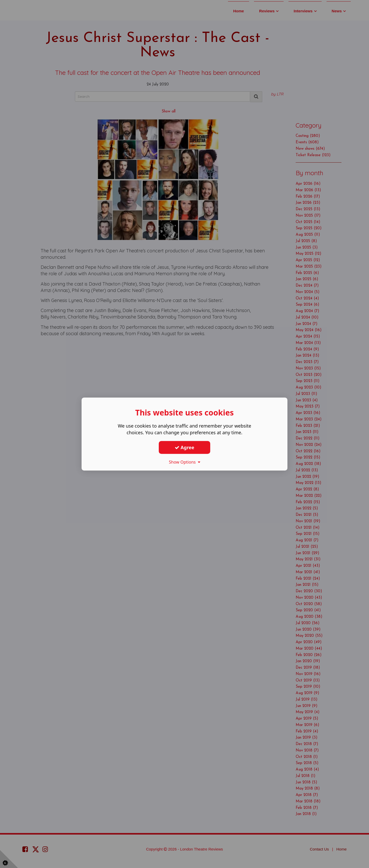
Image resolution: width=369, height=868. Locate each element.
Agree (184, 447)
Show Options (184, 462)
